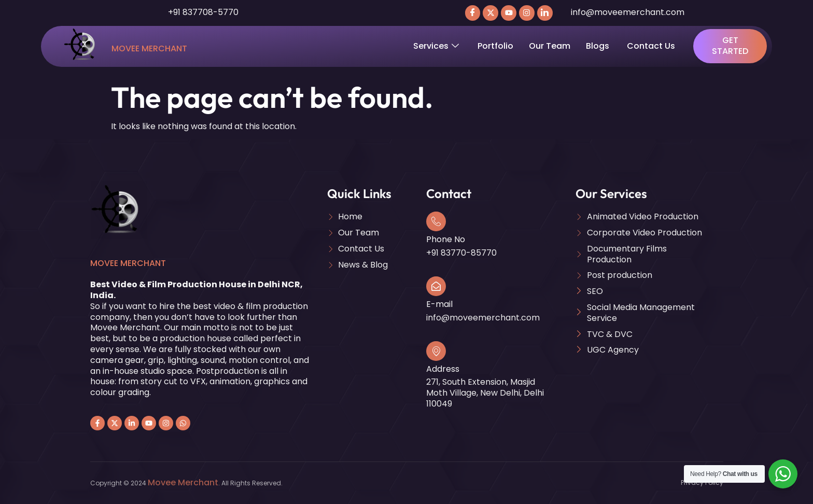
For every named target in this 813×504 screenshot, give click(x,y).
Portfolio (495, 46)
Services (436, 46)
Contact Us (651, 46)
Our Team (550, 46)
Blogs (599, 46)
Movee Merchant (149, 48)
